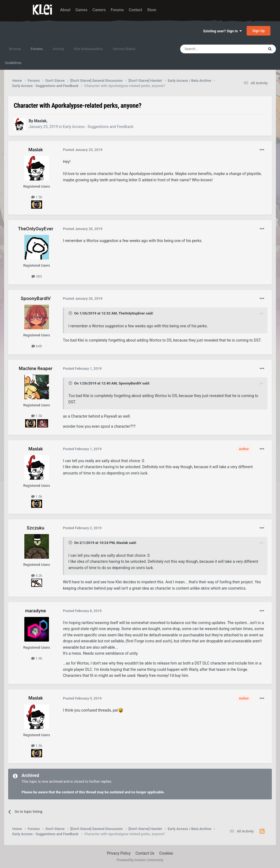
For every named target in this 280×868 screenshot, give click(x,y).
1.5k (37, 197)
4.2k (37, 576)
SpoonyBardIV (130, 383)
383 (37, 276)
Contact (135, 10)
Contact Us (145, 853)
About (65, 10)
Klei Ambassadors (88, 49)
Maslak (122, 543)
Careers (99, 10)
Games (81, 10)
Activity (58, 49)
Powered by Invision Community (140, 860)
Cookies (166, 853)
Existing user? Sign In (223, 31)
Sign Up (259, 31)
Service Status (124, 49)
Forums (117, 10)
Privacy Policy (119, 853)
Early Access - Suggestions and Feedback (98, 127)
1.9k (37, 658)
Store (152, 10)
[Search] (209, 49)
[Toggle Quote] (71, 313)
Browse (15, 49)
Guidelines (13, 63)
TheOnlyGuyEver (132, 313)
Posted (83, 150)
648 (37, 346)
